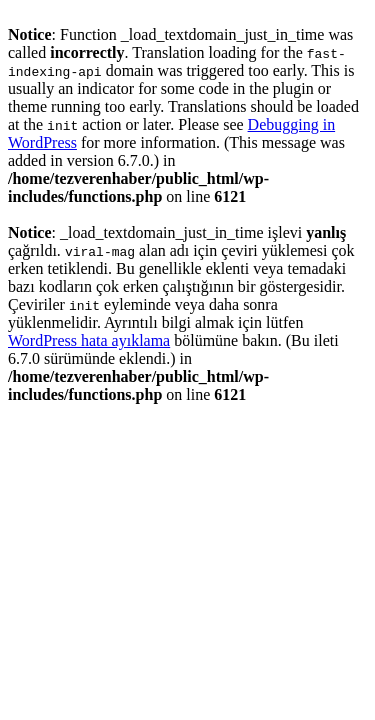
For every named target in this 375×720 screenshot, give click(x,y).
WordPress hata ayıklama (89, 340)
